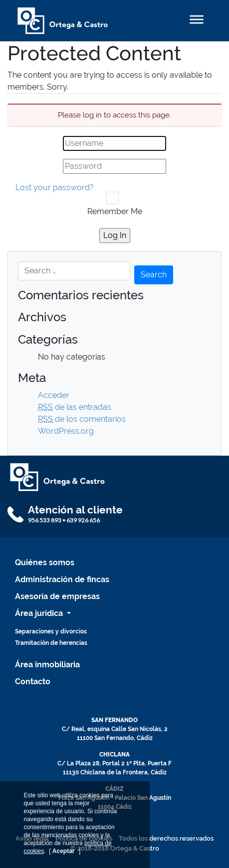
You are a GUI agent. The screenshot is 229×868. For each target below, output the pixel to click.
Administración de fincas (62, 579)
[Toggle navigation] (197, 21)
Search (154, 275)
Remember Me (115, 211)
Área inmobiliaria (47, 665)
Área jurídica (40, 613)
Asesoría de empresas (57, 596)
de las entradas (75, 407)
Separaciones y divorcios (51, 631)
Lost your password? (55, 187)
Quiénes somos (45, 562)
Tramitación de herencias (51, 643)
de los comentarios (82, 419)
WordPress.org (66, 431)
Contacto (33, 682)
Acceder (54, 395)
